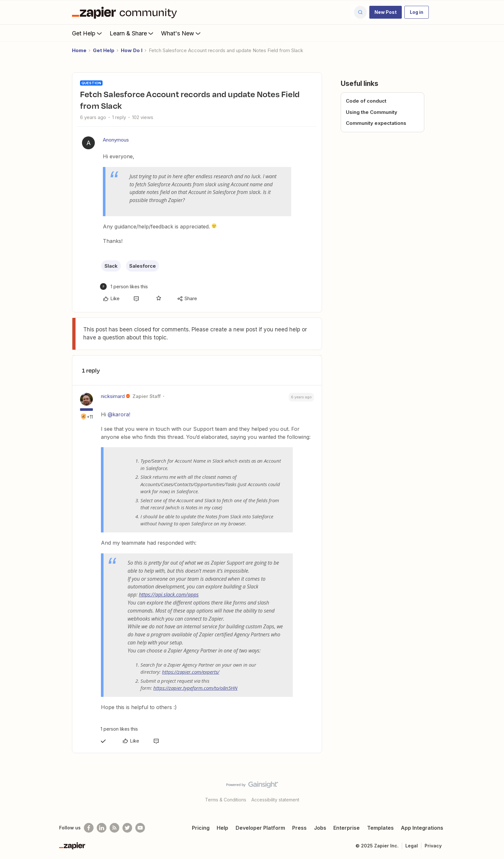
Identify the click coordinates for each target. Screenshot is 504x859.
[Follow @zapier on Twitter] (127, 828)
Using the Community (372, 112)
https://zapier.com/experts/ (191, 672)
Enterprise (346, 828)
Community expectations (376, 123)
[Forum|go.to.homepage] (126, 12)
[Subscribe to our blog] (114, 828)
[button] (386, 12)
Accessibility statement (275, 800)
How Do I (132, 50)
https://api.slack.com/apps (169, 595)
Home (79, 50)
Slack (111, 266)
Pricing (201, 828)
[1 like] (124, 286)
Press (299, 828)
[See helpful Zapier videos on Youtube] (140, 828)
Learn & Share (132, 33)
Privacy (433, 846)
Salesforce (143, 266)
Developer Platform (260, 828)
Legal (412, 846)
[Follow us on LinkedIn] (102, 828)
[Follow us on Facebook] (89, 828)
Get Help (88, 33)
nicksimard (113, 396)
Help (222, 828)
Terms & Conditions (226, 800)
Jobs (320, 828)
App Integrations (422, 828)
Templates (380, 828)
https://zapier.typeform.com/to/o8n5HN (195, 688)
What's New (181, 33)
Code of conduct (366, 101)
